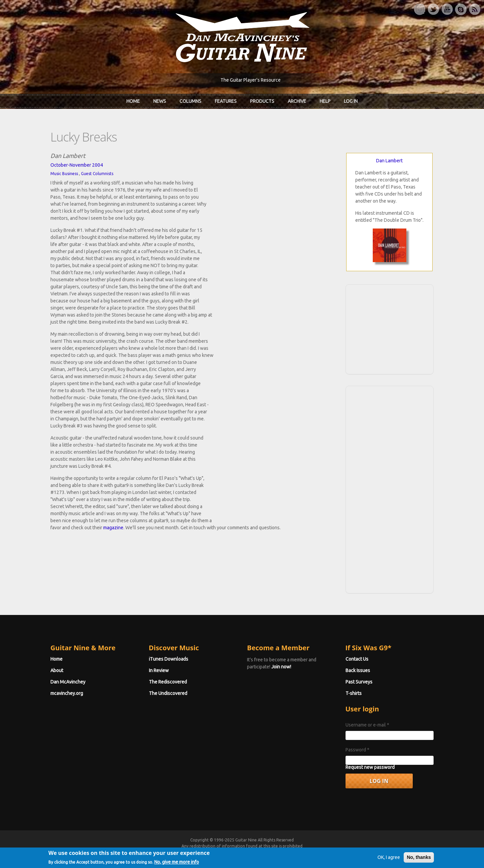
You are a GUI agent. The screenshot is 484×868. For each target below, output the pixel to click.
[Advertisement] (390, 328)
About (57, 670)
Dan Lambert (389, 161)
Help (325, 101)
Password (357, 750)
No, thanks (419, 859)
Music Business (64, 174)
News (160, 101)
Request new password (370, 767)
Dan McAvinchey (68, 682)
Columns (190, 101)
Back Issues (358, 670)
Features (226, 101)
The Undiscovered (168, 693)
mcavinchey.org (67, 693)
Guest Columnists (97, 174)
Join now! (281, 667)
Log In (351, 101)
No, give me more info (177, 864)
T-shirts (354, 693)
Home (133, 101)
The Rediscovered (168, 682)
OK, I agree (389, 859)
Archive (297, 101)
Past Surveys (359, 682)
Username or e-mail (367, 725)
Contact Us (357, 659)
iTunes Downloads (169, 659)
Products (262, 101)
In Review (159, 670)
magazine (113, 528)
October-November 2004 (77, 165)
